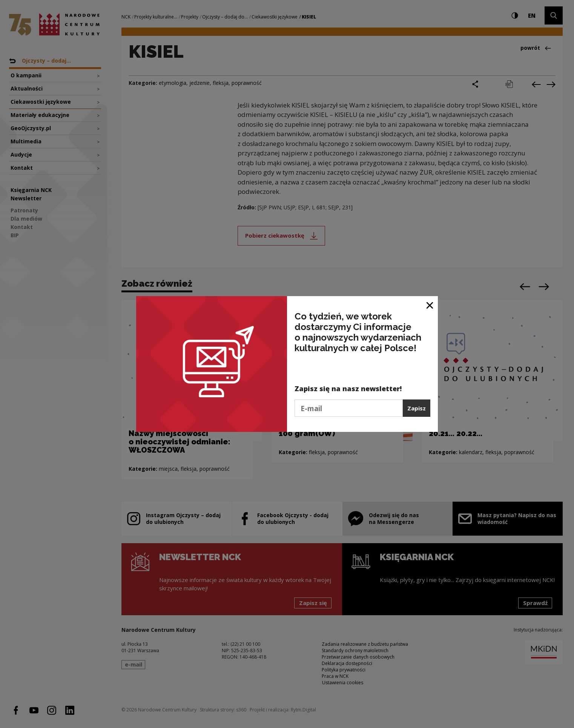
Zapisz (417, 408)
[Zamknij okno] (430, 305)
